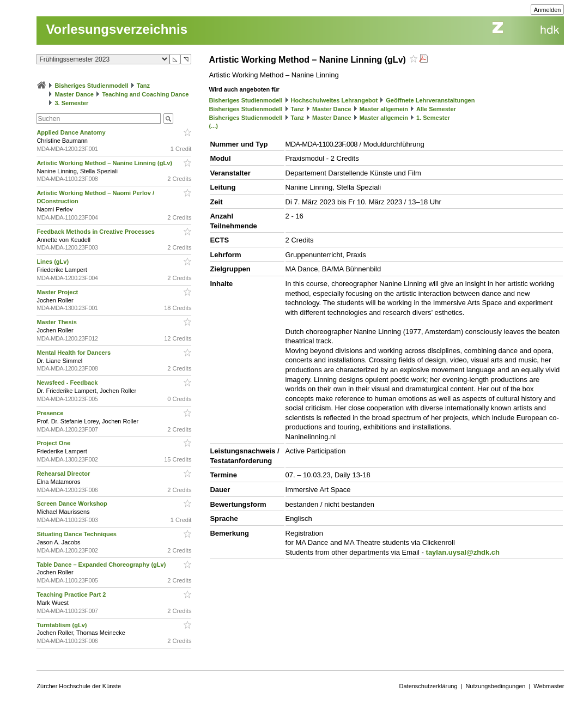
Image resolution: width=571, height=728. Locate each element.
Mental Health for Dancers (74, 353)
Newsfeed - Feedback (68, 383)
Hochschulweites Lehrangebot (335, 100)
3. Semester (71, 103)
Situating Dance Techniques (77, 534)
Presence (51, 413)
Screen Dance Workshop (72, 503)
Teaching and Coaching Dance (145, 94)
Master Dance (74, 94)
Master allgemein (384, 109)
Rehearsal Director (64, 474)
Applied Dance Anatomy (72, 132)
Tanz (143, 86)
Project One (54, 443)
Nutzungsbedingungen (495, 686)
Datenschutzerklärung (429, 686)
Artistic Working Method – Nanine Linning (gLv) (105, 163)
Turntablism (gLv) (62, 625)
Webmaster (549, 686)
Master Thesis (57, 322)
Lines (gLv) (53, 262)
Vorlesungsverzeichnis (117, 29)
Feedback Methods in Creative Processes (96, 232)
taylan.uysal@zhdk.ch (463, 552)
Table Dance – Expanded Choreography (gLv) (102, 565)
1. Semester (433, 118)
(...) (213, 126)
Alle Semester (436, 109)
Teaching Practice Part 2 (72, 594)
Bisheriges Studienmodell (92, 86)
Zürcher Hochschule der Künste (79, 686)
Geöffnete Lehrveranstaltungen (430, 100)
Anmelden (548, 10)
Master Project (58, 292)
